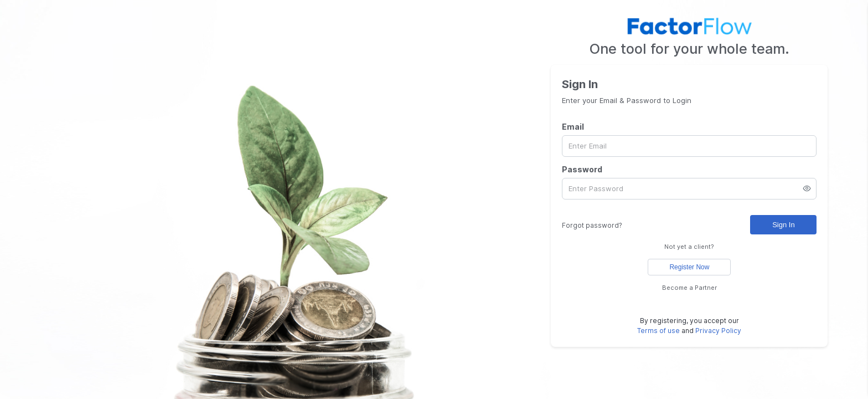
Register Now (689, 267)
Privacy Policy (718, 331)
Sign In (783, 225)
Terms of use (658, 331)
